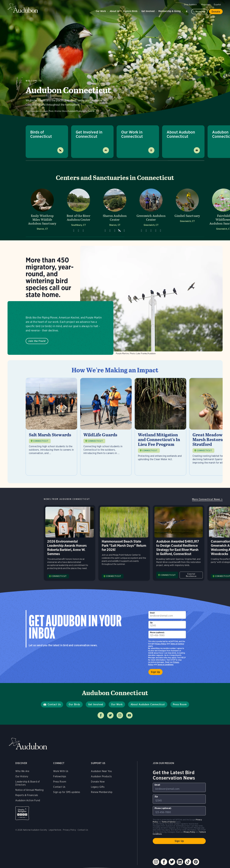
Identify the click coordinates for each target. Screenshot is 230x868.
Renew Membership (102, 792)
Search (187, 11)
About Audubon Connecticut (181, 134)
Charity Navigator (22, 813)
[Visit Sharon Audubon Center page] (115, 210)
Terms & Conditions (165, 664)
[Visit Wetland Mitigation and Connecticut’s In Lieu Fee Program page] (160, 427)
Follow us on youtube (129, 715)
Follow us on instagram (120, 715)
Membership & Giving (170, 11)
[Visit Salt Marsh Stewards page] (51, 427)
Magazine (205, 5)
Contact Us (54, 704)
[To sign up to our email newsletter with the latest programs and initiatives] (167, 615)
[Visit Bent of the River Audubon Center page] (79, 210)
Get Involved (148, 11)
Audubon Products (101, 776)
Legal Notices (55, 830)
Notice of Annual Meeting (29, 790)
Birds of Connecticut (41, 134)
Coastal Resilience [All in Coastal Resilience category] (191, 575)
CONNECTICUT (41, 441)
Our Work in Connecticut (132, 134)
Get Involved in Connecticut (89, 134)
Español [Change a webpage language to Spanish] (217, 5)
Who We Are (22, 771)
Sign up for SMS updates (67, 792)
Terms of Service (177, 644)
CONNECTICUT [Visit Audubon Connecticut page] (59, 576)
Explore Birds (130, 11)
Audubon (23, 8)
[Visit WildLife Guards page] (106, 427)
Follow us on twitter (110, 715)
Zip (151, 623)
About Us (115, 11)
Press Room (180, 704)
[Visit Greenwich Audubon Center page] (151, 210)
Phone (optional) (157, 632)
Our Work (101, 11)
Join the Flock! (37, 341)
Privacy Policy (160, 644)
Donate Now (98, 782)
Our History (22, 776)
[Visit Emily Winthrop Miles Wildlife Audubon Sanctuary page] (42, 210)
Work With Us (61, 771)
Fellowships (60, 776)
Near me (200, 12)
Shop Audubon (190, 5)
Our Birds (74, 704)
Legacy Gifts (98, 787)
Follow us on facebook (101, 715)
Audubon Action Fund (28, 800)
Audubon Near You (101, 771)
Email (152, 613)
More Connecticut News (206, 499)
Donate (216, 12)
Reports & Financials (27, 795)
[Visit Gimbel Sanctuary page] (187, 210)
